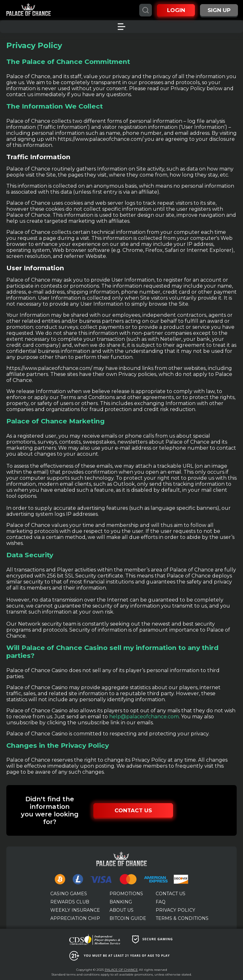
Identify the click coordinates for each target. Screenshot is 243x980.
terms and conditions (84, 974)
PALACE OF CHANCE (121, 970)
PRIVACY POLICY (175, 910)
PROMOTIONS (126, 894)
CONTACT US (171, 894)
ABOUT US (121, 910)
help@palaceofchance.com (144, 717)
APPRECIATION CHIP (75, 918)
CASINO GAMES (69, 894)
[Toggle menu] (121, 27)
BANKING (121, 902)
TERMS (182, 918)
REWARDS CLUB (70, 902)
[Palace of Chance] (28, 10)
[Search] (146, 10)
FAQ (161, 902)
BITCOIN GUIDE (128, 918)
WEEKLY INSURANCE (75, 910)
